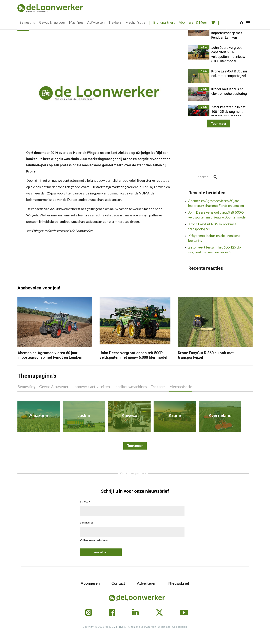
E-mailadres (87, 522)
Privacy (122, 627)
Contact (118, 583)
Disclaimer (164, 627)
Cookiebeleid (180, 627)
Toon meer (219, 124)
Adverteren (147, 583)
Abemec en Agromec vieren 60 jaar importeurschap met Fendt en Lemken (50, 355)
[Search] (242, 23)
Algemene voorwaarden (142, 627)
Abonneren (90, 583)
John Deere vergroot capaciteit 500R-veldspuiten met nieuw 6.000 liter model (133, 355)
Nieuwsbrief (179, 583)
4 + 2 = (84, 502)
